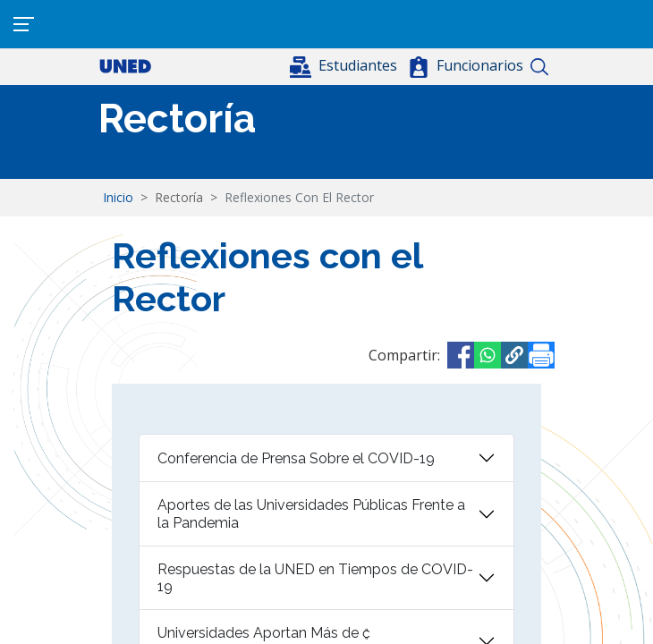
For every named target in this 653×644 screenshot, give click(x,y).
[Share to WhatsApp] (488, 355)
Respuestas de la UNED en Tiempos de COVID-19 (315, 578)
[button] (345, 65)
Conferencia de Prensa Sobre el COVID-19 (296, 458)
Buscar (539, 67)
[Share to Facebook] (461, 355)
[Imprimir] (541, 355)
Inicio (118, 197)
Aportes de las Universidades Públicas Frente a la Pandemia (311, 513)
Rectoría (177, 119)
